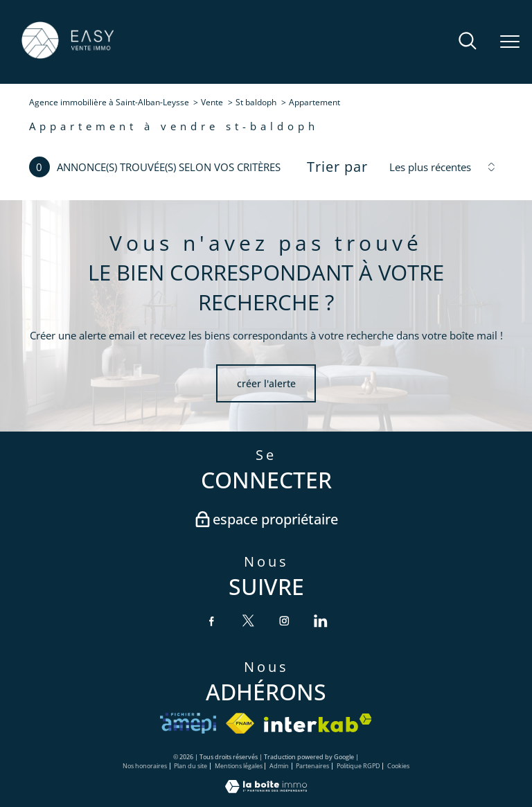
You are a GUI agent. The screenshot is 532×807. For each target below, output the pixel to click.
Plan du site (190, 766)
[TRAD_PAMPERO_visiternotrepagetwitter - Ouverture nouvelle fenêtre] (248, 621)
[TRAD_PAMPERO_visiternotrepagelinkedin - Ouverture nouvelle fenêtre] (320, 621)
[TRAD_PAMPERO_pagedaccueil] (68, 57)
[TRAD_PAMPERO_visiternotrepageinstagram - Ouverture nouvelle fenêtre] (284, 621)
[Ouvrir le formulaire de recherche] (468, 42)
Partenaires (312, 766)
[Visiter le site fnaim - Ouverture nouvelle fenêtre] (240, 723)
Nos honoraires (145, 766)
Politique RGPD (358, 766)
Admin (279, 766)
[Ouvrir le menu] (510, 42)
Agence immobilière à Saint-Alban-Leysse (109, 102)
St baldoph (256, 102)
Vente (212, 102)
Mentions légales (239, 766)
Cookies (398, 766)
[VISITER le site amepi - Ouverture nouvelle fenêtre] (188, 723)
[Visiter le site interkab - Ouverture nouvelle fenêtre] (318, 723)
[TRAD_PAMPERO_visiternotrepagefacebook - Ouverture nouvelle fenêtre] (211, 621)
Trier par (337, 167)
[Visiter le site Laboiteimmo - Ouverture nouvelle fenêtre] (266, 789)
